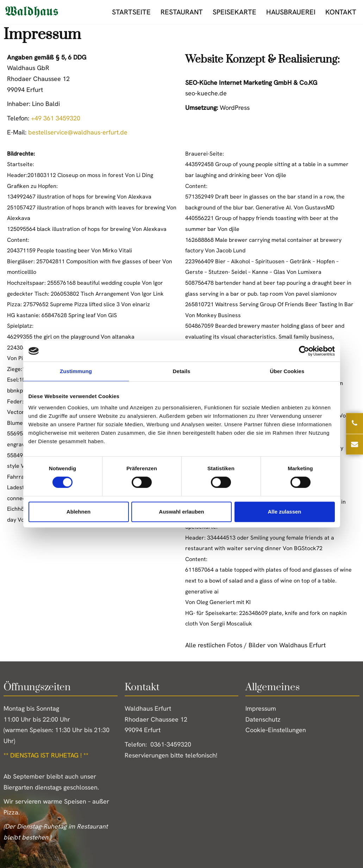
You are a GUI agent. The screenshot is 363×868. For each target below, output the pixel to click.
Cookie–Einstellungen (276, 730)
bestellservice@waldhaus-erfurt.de (78, 132)
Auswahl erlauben (181, 512)
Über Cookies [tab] (287, 371)
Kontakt (341, 12)
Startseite (131, 12)
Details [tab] (182, 371)
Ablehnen (79, 512)
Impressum (261, 708)
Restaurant (182, 12)
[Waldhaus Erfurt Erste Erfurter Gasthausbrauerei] (32, 12)
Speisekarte (234, 12)
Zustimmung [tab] (76, 371)
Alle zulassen (284, 512)
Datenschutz (263, 719)
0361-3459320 (171, 744)
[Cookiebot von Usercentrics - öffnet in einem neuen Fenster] (304, 351)
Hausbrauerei (291, 12)
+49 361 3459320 (56, 118)
